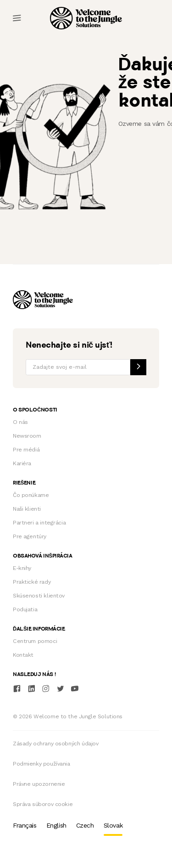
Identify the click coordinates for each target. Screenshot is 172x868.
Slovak (113, 825)
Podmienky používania (42, 764)
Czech (85, 825)
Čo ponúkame (31, 495)
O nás (20, 422)
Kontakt (23, 655)
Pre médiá (26, 450)
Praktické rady (32, 582)
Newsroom (27, 436)
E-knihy (22, 568)
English (56, 825)
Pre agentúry (30, 536)
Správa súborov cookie (43, 804)
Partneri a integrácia (39, 523)
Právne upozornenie (39, 784)
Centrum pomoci (35, 641)
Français (25, 825)
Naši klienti (27, 509)
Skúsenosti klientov (39, 596)
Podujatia (25, 609)
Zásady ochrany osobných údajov (55, 744)
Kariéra (22, 463)
